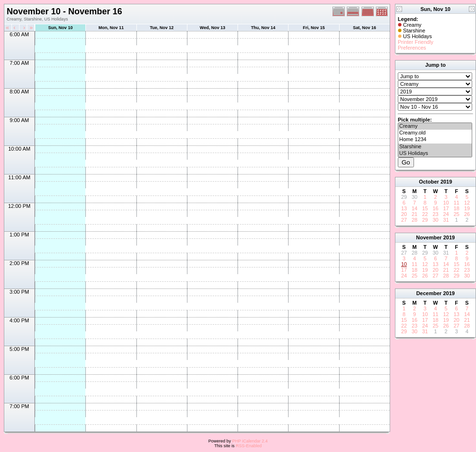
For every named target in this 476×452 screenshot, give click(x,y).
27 (404, 220)
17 (446, 208)
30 (435, 220)
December (429, 293)
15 (425, 208)
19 (467, 208)
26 (467, 214)
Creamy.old (435, 133)
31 (446, 220)
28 (414, 220)
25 (456, 214)
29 (425, 220)
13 (404, 208)
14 (414, 208)
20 (404, 214)
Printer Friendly (416, 42)
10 (446, 203)
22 (425, 214)
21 (414, 214)
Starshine (435, 147)
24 (446, 214)
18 (456, 208)
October (429, 182)
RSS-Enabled (249, 446)
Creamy (435, 126)
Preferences (412, 48)
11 (456, 203)
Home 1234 (435, 140)
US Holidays (435, 154)
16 (435, 208)
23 (435, 214)
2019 (446, 182)
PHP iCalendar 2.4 (250, 441)
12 (467, 203)
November (429, 237)
